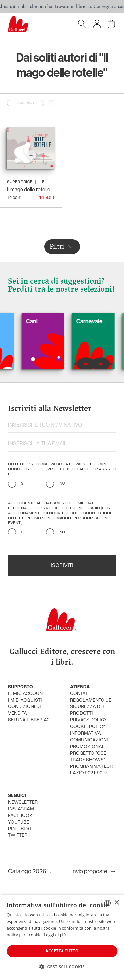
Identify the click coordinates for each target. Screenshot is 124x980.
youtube (19, 822)
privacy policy (88, 720)
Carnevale (95, 321)
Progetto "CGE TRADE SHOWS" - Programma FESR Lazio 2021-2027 (91, 763)
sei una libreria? (29, 720)
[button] (62, 967)
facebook (20, 816)
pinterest (20, 829)
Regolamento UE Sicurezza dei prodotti (91, 707)
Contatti (81, 694)
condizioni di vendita (24, 710)
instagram (21, 809)
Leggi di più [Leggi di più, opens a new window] (55, 935)
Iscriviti (62, 566)
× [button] (117, 903)
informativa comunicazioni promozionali (89, 740)
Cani (38, 321)
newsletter (23, 802)
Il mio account (27, 694)
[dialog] (62, 937)
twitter (18, 836)
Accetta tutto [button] (62, 951)
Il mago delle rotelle (29, 189)
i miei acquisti (25, 700)
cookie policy (88, 727)
